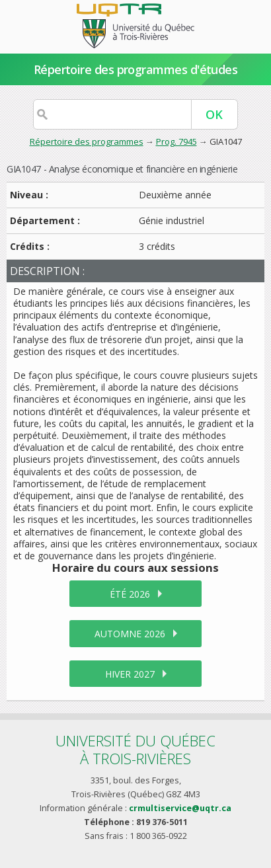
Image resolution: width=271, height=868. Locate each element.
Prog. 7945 (176, 141)
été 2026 (130, 594)
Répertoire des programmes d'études (136, 69)
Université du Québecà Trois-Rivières (135, 749)
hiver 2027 (130, 674)
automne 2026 (130, 634)
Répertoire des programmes (87, 141)
